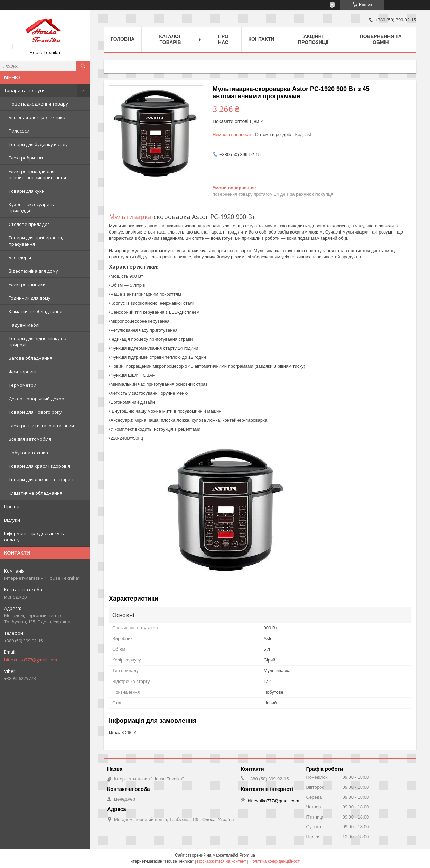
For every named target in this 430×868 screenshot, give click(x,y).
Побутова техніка (28, 453)
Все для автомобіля (30, 439)
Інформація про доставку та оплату (35, 537)
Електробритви (26, 158)
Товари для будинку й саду (38, 144)
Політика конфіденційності (275, 861)
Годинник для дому (30, 298)
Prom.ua (247, 855)
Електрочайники (27, 284)
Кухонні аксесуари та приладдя (32, 208)
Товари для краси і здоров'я (39, 466)
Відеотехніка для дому (33, 271)
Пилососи (19, 131)
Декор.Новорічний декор (36, 399)
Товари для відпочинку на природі (38, 341)
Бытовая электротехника (37, 117)
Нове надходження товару (38, 104)
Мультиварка (130, 217)
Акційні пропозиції (313, 39)
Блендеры (20, 257)
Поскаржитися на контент (222, 861)
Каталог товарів (170, 39)
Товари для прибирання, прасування (36, 241)
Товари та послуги (24, 90)
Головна (123, 39)
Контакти (261, 39)
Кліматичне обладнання (35, 311)
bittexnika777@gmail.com (31, 660)
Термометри (22, 385)
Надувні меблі (24, 325)
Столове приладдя (29, 224)
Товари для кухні (27, 191)
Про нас (13, 506)
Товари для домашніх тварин (41, 479)
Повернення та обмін (381, 39)
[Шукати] (83, 66)
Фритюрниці (22, 372)
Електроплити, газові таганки (41, 426)
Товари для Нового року (35, 412)
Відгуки (12, 520)
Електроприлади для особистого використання (37, 174)
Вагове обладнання (30, 358)
